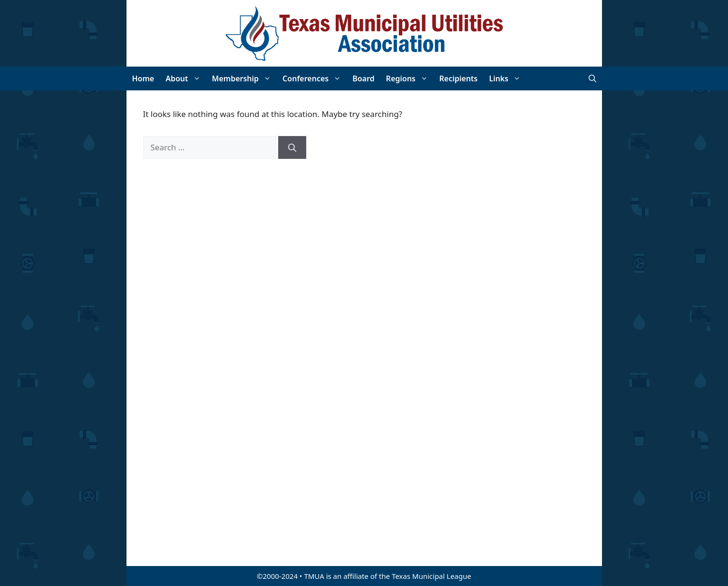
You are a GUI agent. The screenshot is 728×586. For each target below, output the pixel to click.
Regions (410, 78)
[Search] (292, 147)
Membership (245, 78)
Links (508, 78)
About (186, 78)
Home (143, 78)
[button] (197, 78)
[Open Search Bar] (592, 78)
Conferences (315, 78)
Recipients (459, 78)
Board (363, 78)
